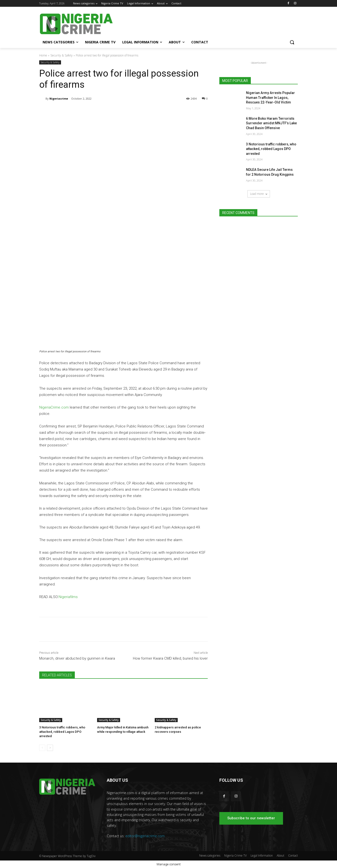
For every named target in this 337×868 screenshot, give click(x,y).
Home (43, 55)
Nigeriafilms (68, 597)
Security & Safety (61, 55)
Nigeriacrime (59, 99)
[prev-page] (42, 748)
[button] (292, 42)
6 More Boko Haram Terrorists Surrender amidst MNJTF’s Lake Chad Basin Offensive (271, 123)
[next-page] (50, 748)
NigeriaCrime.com (54, 407)
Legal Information (262, 856)
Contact (293, 856)
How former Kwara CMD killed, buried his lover (170, 658)
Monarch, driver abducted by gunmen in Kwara (77, 658)
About (280, 856)
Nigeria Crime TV (235, 856)
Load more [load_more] (259, 194)
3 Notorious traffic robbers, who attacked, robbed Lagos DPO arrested (62, 732)
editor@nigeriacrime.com (145, 836)
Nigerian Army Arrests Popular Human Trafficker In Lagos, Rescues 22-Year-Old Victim (270, 98)
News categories (210, 856)
